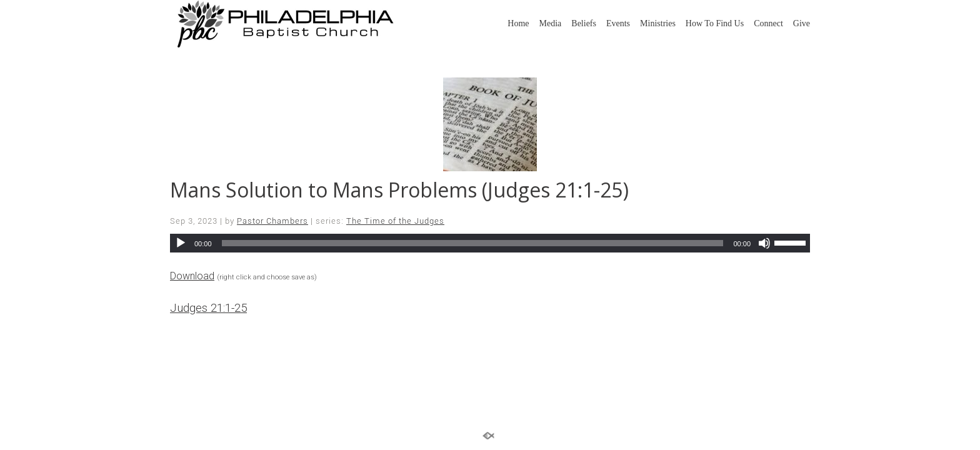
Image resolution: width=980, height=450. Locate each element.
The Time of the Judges (395, 221)
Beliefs (584, 23)
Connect (768, 23)
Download (192, 276)
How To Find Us (715, 23)
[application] (490, 243)
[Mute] (764, 243)
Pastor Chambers (272, 221)
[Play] (181, 243)
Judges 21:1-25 (208, 308)
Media (551, 23)
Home (518, 23)
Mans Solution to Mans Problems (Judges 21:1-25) (399, 190)
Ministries (658, 23)
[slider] (473, 243)
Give (802, 23)
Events (618, 23)
